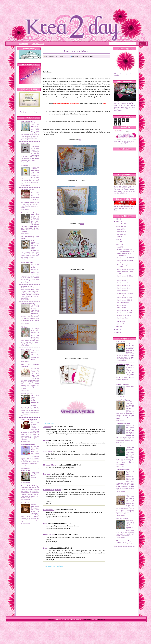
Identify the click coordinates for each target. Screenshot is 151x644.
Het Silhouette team (123, 303)
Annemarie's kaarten (123, 424)
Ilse (80, 140)
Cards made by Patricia (52, 490)
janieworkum (48, 510)
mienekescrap (121, 446)
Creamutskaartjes (122, 495)
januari (119, 324)
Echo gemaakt (122, 308)
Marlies (46, 440)
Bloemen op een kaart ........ (35, 193)
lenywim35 (47, 474)
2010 (117, 332)
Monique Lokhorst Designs (30, 213)
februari (120, 321)
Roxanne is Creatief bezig (29, 486)
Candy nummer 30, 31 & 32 (126, 269)
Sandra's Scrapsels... (28, 303)
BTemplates (102, 620)
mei (118, 242)
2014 (117, 219)
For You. (130, 402)
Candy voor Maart (77, 51)
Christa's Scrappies (123, 384)
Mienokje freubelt (122, 519)
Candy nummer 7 (122, 305)
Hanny (46, 548)
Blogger (36, 112)
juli (118, 237)
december (120, 224)
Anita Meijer (48, 451)
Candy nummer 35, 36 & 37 (126, 258)
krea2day (51, 620)
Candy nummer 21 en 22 (125, 280)
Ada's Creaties (26, 503)
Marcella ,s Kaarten (27, 189)
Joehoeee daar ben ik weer (29, 288)
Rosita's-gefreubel (27, 394)
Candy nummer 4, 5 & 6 (124, 310)
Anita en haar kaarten (123, 470)
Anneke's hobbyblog (123, 400)
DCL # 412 (130, 344)
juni (118, 239)
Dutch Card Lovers (123, 342)
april (119, 244)
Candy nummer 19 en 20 (125, 283)
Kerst (32, 351)
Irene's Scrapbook (27, 121)
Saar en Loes (35, 145)
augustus (120, 234)
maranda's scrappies (28, 445)
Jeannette (47, 427)
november (120, 226)
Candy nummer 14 (123, 291)
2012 (117, 327)
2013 (117, 222)
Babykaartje (130, 521)
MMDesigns (87, 620)
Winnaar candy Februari (124, 315)
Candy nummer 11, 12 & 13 (126, 297)
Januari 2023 (130, 386)
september (120, 232)
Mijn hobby (25, 327)
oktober (120, 229)
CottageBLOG (26, 165)
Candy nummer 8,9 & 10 (125, 300)
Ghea (45, 523)
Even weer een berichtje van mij (130, 498)
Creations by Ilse (27, 286)
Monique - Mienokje (51, 465)
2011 (117, 329)
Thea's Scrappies (27, 349)
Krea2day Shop (38, 44)
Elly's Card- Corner (27, 262)
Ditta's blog (25, 143)
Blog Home (23, 44)
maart (119, 247)
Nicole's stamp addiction (29, 419)
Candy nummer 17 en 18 (125, 285)
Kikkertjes (33, 123)
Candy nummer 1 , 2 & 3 (125, 313)
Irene (82, 224)
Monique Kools (49, 535)
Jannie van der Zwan (123, 364)
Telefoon (33, 505)
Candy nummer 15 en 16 (125, 288)
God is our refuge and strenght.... (35, 266)
